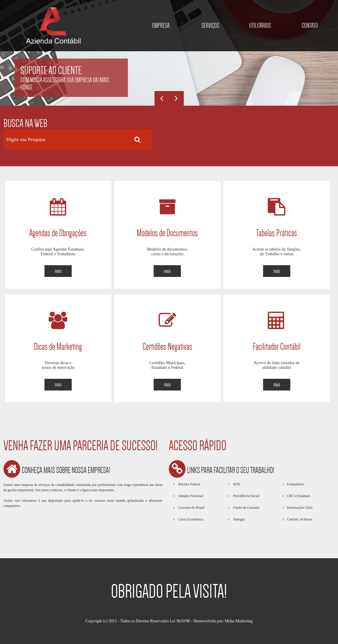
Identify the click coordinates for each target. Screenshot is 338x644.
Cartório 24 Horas (300, 519)
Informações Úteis (300, 508)
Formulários (295, 484)
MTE (236, 484)
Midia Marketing (239, 621)
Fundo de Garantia (246, 508)
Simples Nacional (190, 496)
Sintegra (238, 519)
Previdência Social (246, 496)
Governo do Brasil (191, 508)
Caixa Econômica (190, 519)
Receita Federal (189, 484)
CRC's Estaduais (298, 496)
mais (58, 271)
